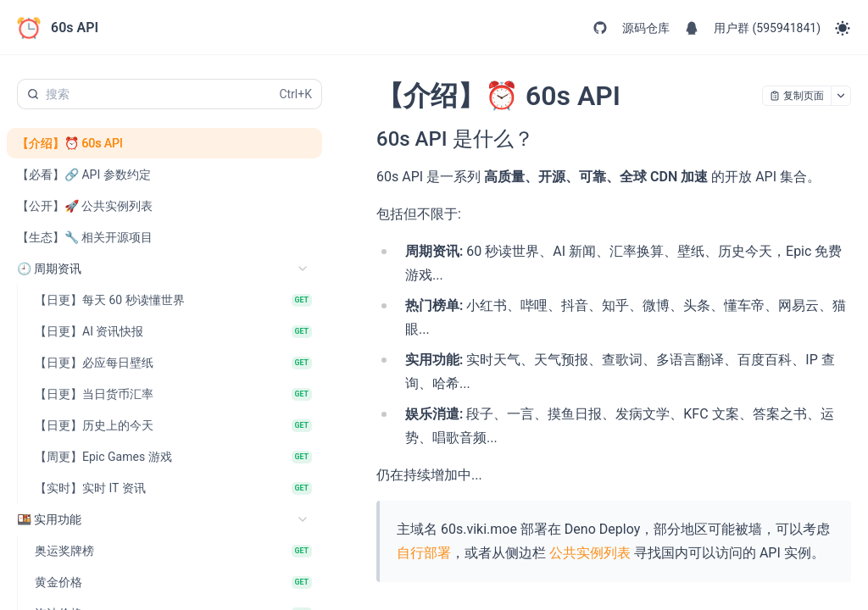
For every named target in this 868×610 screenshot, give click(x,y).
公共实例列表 (590, 553)
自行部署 (424, 553)
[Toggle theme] (843, 28)
